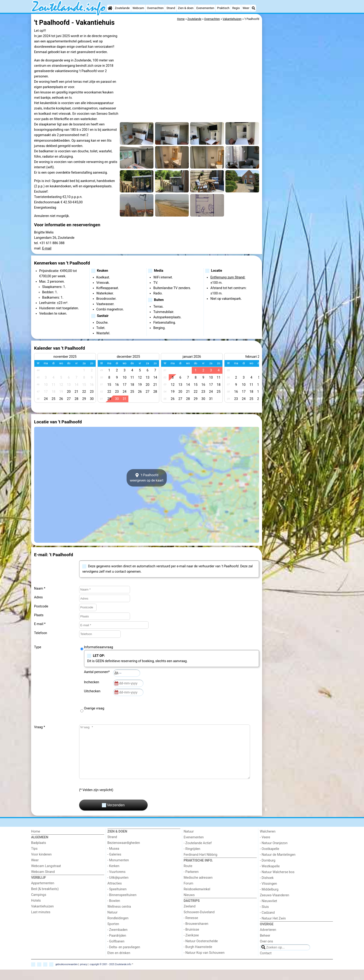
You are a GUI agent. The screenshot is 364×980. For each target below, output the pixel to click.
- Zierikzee (191, 946)
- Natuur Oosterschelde (201, 952)
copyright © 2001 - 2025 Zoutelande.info (110, 975)
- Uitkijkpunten (118, 888)
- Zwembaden (118, 940)
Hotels (36, 911)
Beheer (265, 946)
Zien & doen (186, 8)
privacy (84, 975)
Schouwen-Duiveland (199, 923)
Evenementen (205, 8)
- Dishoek (267, 888)
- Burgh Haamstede (198, 957)
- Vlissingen (269, 894)
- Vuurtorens (117, 882)
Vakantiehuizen (42, 917)
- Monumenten (118, 871)
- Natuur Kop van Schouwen (204, 963)
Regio (236, 8)
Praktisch (223, 8)
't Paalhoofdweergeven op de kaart (147, 478)
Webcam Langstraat (46, 876)
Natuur (113, 923)
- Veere (265, 848)
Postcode (41, 606)
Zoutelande (122, 8)
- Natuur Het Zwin (273, 929)
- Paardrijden (117, 946)
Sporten (113, 934)
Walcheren (268, 842)
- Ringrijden (192, 859)
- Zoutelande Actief (198, 854)
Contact (266, 964)
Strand (171, 8)
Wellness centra (119, 917)
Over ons (266, 952)
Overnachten (155, 8)
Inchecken (92, 682)
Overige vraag (94, 708)
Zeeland (190, 917)
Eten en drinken (119, 963)
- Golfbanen (116, 952)
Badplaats (39, 853)
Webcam (138, 8)
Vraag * (40, 727)
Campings (39, 905)
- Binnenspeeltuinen (122, 905)
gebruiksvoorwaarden (67, 975)
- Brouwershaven (196, 934)
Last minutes (41, 923)
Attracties (115, 894)
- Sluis (264, 917)
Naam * (40, 589)
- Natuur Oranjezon (274, 854)
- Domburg (268, 871)
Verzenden (113, 816)
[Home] (110, 8)
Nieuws (189, 905)
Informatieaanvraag (99, 647)
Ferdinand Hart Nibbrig (200, 865)
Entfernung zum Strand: (228, 277)
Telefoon (41, 633)
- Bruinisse (191, 940)
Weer (246, 8)
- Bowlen (114, 911)
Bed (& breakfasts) (45, 899)
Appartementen (43, 894)
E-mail (47, 248)
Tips (34, 859)
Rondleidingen (118, 929)
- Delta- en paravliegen (124, 958)
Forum (188, 894)
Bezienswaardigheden (124, 853)
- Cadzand (267, 923)
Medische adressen (198, 888)
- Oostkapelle (270, 859)
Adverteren (268, 940)
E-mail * (40, 624)
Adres (38, 597)
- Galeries (114, 865)
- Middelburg (269, 900)
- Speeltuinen (117, 900)
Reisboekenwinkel (197, 900)
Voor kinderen (41, 865)
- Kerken (114, 876)
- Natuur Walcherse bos (277, 883)
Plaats (39, 615)
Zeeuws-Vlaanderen (275, 906)
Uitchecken (93, 691)
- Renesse (191, 928)
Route (188, 876)
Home (36, 842)
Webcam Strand (43, 882)
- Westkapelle (270, 877)
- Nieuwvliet (269, 911)
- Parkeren (191, 882)
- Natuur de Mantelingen (278, 865)
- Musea (113, 859)
